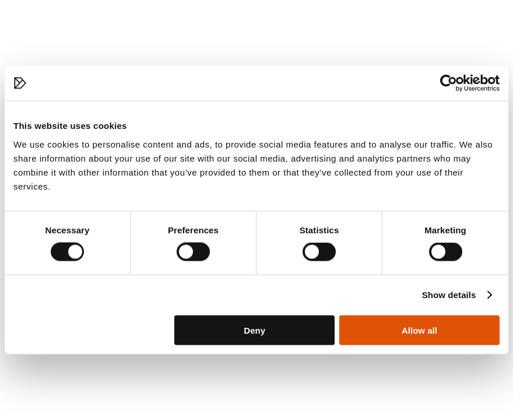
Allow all (419, 330)
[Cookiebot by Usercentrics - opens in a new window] (449, 83)
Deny (254, 330)
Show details (449, 295)
